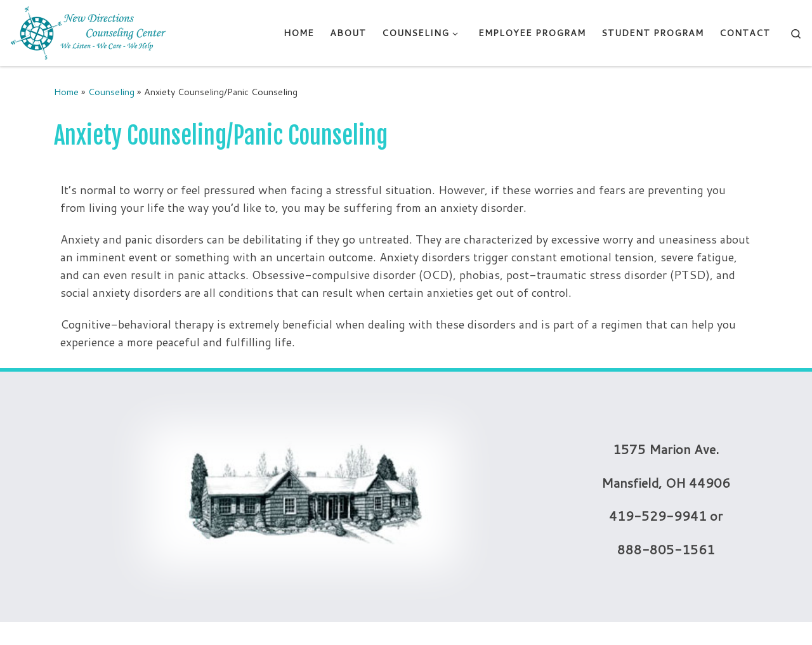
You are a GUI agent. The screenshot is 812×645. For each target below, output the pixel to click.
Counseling (111, 92)
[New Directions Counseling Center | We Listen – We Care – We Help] (89, 32)
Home (66, 92)
